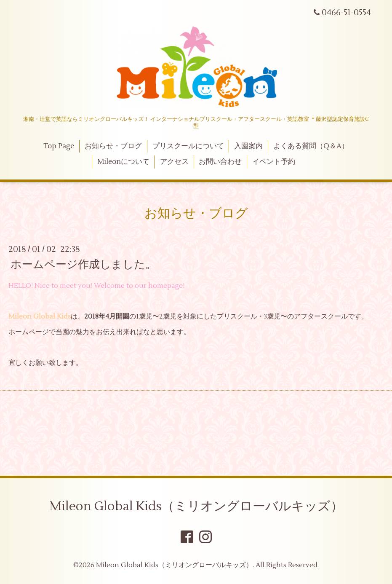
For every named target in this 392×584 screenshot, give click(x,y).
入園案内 (248, 146)
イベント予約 (274, 162)
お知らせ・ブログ (113, 146)
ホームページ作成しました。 (83, 264)
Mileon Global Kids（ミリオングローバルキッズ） (196, 506)
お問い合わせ (220, 162)
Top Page (59, 146)
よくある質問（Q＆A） (311, 146)
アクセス (174, 162)
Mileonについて (123, 162)
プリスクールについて (188, 146)
